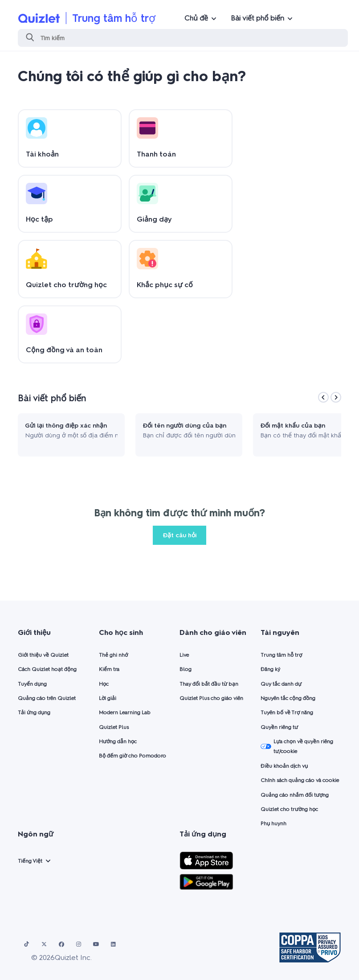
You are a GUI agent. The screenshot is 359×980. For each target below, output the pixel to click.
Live (184, 655)
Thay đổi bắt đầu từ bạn (209, 684)
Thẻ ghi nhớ (113, 655)
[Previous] (323, 397)
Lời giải (108, 698)
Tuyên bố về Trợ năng (287, 712)
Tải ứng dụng (34, 712)
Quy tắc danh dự (281, 684)
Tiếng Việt (30, 861)
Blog (186, 669)
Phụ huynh (273, 824)
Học (104, 684)
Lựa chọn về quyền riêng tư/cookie (297, 746)
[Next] (336, 397)
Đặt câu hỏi (179, 535)
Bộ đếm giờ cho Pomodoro (133, 756)
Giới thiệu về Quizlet (43, 655)
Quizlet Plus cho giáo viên (211, 698)
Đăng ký (270, 669)
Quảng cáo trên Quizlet (47, 698)
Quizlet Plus (114, 727)
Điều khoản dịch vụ (284, 766)
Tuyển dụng (32, 684)
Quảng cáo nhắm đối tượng (295, 795)
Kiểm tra (109, 669)
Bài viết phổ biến (257, 18)
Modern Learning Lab (125, 712)
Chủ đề (196, 18)
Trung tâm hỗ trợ (114, 18)
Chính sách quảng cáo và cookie (300, 780)
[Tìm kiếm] (183, 38)
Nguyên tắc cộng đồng (288, 698)
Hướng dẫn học (118, 741)
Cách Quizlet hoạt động (47, 669)
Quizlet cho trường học (289, 809)
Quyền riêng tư (279, 727)
